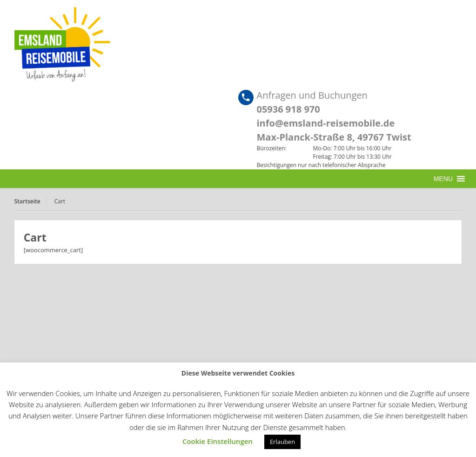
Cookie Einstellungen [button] (218, 441)
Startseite (27, 201)
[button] (443, 179)
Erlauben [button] (282, 442)
